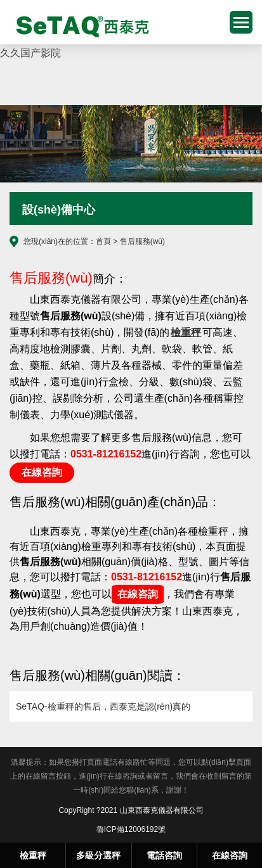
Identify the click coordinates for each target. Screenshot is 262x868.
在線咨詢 (42, 472)
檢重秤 (78, 25)
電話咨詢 (164, 855)
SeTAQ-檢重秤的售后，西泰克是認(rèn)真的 (103, 706)
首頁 (103, 241)
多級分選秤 (98, 855)
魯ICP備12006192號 (131, 829)
